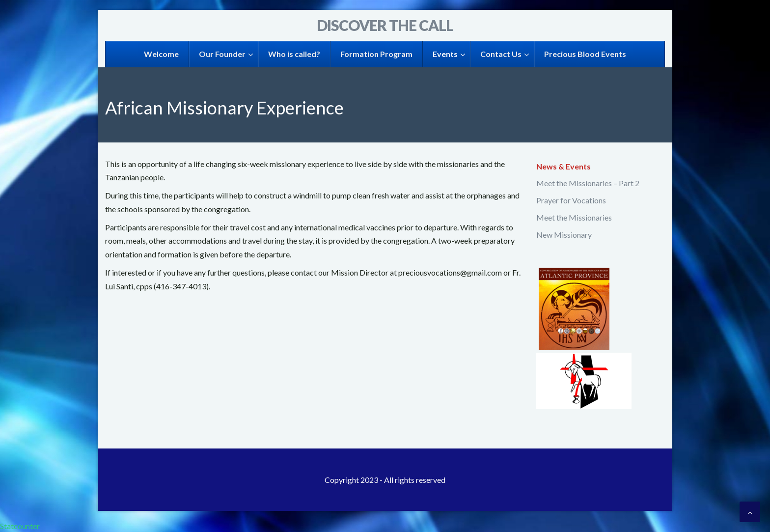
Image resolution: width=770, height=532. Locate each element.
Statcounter (20, 526)
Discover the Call (385, 25)
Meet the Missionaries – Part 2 (588, 183)
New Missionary (564, 235)
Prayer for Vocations (571, 200)
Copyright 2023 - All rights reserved (385, 480)
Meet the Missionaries (574, 217)
